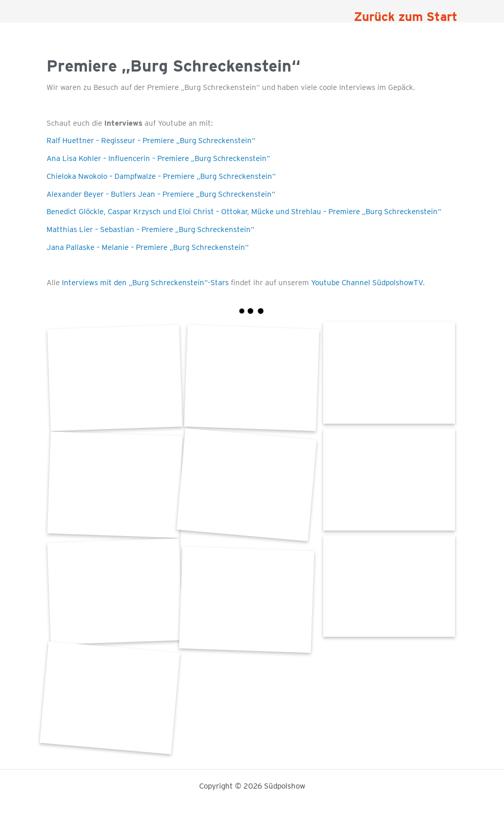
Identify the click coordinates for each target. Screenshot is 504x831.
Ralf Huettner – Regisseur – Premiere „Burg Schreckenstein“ (151, 141)
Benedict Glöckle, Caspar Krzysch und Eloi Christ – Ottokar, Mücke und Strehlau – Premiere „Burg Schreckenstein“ (244, 212)
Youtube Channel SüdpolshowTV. (367, 283)
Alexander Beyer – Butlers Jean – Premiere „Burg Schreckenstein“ (161, 194)
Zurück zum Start (406, 17)
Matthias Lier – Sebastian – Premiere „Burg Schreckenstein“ (150, 229)
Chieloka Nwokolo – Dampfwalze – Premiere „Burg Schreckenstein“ (161, 176)
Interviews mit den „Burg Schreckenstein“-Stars (145, 283)
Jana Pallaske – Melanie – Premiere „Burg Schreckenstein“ (148, 247)
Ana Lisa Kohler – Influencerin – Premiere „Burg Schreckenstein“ (158, 158)
